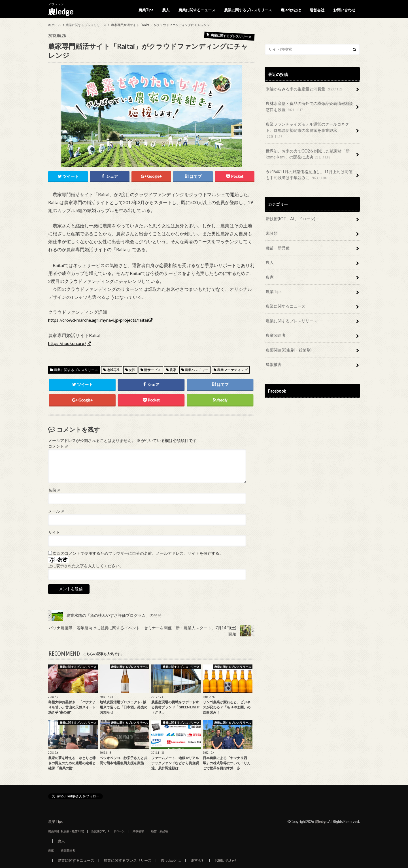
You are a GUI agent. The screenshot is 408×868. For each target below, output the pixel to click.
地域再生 (113, 370)
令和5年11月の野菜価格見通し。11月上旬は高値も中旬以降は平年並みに (309, 175)
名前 (55, 490)
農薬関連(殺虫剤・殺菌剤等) (66, 831)
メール (57, 511)
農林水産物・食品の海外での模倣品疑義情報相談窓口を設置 (309, 107)
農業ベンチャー (197, 370)
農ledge (61, 12)
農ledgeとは (291, 10)
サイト (54, 532)
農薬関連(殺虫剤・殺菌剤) (289, 350)
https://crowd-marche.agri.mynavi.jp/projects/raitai (98, 320)
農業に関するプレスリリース (248, 10)
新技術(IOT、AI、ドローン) (291, 219)
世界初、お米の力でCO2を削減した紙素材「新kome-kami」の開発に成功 (308, 154)
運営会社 (317, 10)
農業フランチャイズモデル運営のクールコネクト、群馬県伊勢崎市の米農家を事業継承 (307, 131)
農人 (166, 10)
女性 (132, 370)
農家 (173, 370)
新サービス (152, 370)
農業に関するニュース (197, 10)
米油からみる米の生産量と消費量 (305, 89)
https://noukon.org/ (67, 343)
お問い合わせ (344, 10)
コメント (59, 446)
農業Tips (146, 10)
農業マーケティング (232, 370)
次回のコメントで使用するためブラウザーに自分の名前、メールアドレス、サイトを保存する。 (138, 553)
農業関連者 (276, 335)
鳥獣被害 (274, 364)
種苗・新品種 (278, 248)
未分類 (272, 233)
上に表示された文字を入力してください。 (86, 566)
